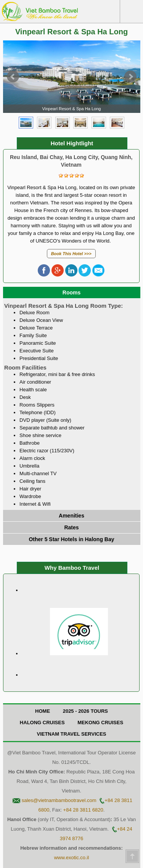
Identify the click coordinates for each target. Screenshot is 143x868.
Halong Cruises (42, 723)
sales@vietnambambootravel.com (59, 800)
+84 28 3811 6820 (83, 810)
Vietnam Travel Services (71, 734)
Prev (13, 77)
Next (130, 77)
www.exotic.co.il (72, 858)
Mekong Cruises (100, 723)
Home (43, 711)
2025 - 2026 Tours (85, 711)
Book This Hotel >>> (71, 254)
